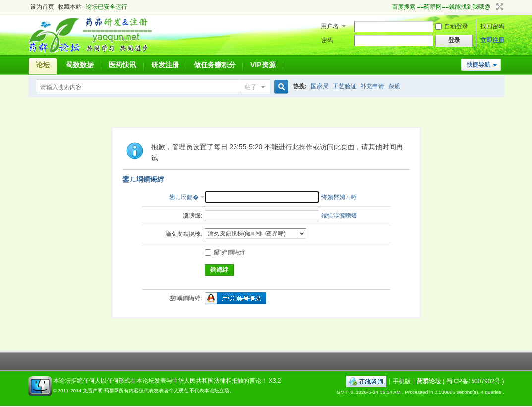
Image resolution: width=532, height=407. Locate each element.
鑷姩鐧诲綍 (225, 252)
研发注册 (165, 65)
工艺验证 (345, 86)
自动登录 (452, 26)
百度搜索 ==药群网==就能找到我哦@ (441, 7)
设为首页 (42, 7)
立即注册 (492, 40)
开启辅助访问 (387, 7)
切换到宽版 (499, 7)
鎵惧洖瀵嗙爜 (339, 216)
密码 (327, 40)
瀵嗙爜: (193, 216)
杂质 (394, 86)
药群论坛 (429, 381)
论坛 (43, 65)
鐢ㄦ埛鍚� (184, 197)
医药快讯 (122, 65)
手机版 (402, 381)
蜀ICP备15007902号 (473, 381)
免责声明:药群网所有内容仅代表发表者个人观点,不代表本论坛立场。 (159, 390)
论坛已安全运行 (107, 7)
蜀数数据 (80, 65)
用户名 (330, 26)
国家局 (320, 86)
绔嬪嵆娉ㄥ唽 (339, 197)
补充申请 (372, 86)
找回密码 (492, 26)
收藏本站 (70, 7)
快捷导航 (478, 65)
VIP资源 (263, 65)
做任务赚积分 (215, 65)
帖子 (251, 87)
